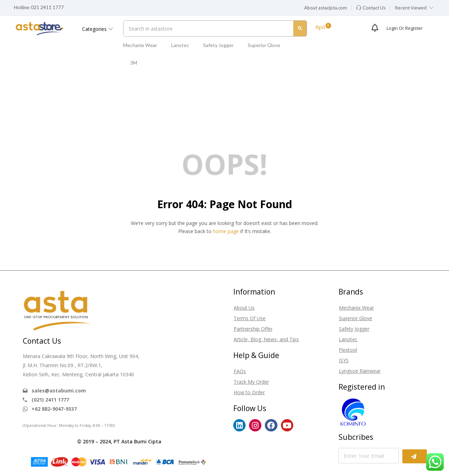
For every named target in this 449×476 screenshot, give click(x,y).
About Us (244, 308)
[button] (326, 8)
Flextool (348, 350)
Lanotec (180, 45)
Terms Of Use (250, 318)
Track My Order (251, 382)
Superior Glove (264, 45)
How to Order (249, 392)
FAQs (240, 371)
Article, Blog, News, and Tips (266, 339)
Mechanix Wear (140, 45)
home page (226, 231)
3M (134, 63)
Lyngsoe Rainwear (360, 371)
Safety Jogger (218, 45)
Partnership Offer (253, 329)
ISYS (344, 360)
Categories (98, 29)
